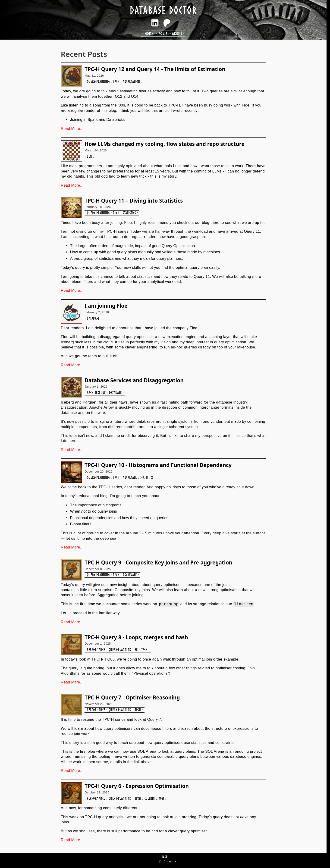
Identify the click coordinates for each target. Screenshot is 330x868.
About (177, 33)
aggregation (131, 81)
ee (136, 650)
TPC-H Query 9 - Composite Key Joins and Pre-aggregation (158, 562)
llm (89, 156)
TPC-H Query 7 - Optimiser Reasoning (132, 697)
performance (96, 650)
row (161, 798)
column (150, 798)
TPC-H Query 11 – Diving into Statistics (134, 201)
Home (149, 33)
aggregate (130, 477)
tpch (116, 81)
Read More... (72, 129)
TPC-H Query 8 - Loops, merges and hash (136, 637)
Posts (163, 33)
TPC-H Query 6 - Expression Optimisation (137, 786)
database (93, 318)
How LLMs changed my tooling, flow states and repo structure (165, 144)
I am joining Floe (106, 306)
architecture (96, 393)
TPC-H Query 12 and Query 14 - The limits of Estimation (155, 69)
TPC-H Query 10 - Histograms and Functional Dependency (158, 465)
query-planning (98, 81)
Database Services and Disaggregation (134, 380)
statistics (129, 213)
